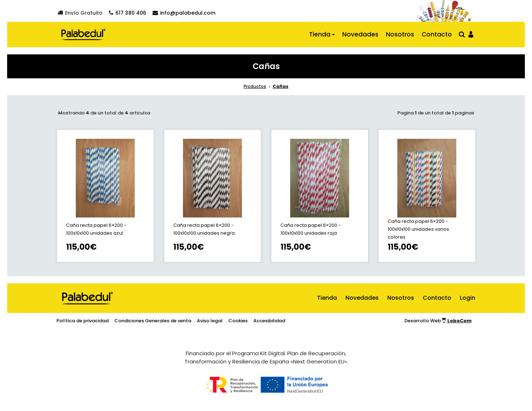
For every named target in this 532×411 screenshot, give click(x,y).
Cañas (280, 86)
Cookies (238, 321)
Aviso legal (210, 321)
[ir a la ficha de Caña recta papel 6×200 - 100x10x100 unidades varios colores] (427, 196)
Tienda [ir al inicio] (327, 298)
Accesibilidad (269, 321)
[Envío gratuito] (80, 13)
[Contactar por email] (184, 13)
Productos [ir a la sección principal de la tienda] (255, 86)
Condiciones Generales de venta (153, 321)
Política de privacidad (83, 321)
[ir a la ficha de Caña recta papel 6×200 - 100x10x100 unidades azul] (105, 196)
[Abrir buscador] (462, 34)
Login (468, 298)
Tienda (320, 34)
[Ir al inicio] (83, 34)
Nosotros (400, 34)
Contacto (437, 34)
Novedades (360, 34)
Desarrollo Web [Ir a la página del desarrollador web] (438, 321)
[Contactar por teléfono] (128, 13)
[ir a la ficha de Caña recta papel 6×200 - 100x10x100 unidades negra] (213, 196)
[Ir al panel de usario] (471, 34)
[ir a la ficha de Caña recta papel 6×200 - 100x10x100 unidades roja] (320, 196)
